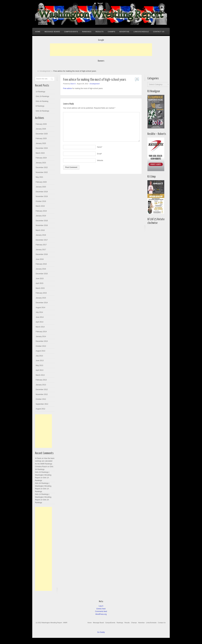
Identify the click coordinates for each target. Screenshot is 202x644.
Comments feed (101, 611)
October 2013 (41, 346)
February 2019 (41, 211)
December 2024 (42, 148)
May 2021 (39, 177)
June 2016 (40, 259)
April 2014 (40, 322)
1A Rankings (40, 92)
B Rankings (40, 106)
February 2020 (41, 182)
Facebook (153, 12)
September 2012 (42, 404)
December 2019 (42, 192)
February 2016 (41, 264)
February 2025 (41, 139)
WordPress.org (101, 614)
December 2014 (42, 303)
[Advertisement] (101, 50)
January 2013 (41, 385)
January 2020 (41, 187)
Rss (164, 12)
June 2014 (40, 317)
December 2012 (42, 390)
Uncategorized (45, 71)
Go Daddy (101, 632)
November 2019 (42, 196)
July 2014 (39, 312)
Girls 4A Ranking (42, 101)
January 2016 (41, 269)
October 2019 (41, 201)
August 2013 (40, 351)
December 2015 (42, 274)
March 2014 (40, 327)
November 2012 (42, 394)
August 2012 (40, 409)
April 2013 (40, 370)
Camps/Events (71, 32)
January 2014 (41, 336)
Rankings (87, 32)
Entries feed (101, 609)
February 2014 (41, 332)
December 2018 (42, 221)
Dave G (73, 84)
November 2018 (42, 225)
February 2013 (41, 380)
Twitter (160, 12)
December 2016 (42, 254)
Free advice (68, 88)
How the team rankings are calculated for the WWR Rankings (45, 461)
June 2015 (40, 279)
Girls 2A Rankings (42, 96)
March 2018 (40, 230)
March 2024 (40, 153)
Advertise (124, 32)
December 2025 (42, 134)
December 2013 (42, 341)
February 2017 (41, 245)
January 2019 (41, 216)
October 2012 (41, 399)
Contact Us (159, 32)
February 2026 (41, 124)
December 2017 (42, 240)
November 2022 (42, 172)
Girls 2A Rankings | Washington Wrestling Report (43, 475)
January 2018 (41, 235)
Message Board (52, 32)
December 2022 (42, 167)
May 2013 (39, 365)
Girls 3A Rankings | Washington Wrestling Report (43, 486)
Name (100, 147)
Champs (111, 32)
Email (100, 154)
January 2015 (41, 298)
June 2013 (40, 361)
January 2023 (41, 163)
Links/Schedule (141, 32)
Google (157, 12)
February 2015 (41, 293)
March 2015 (40, 288)
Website (100, 160)
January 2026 (41, 129)
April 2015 (40, 283)
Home (38, 32)
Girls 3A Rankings (42, 111)
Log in (101, 606)
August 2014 (40, 308)
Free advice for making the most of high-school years (95, 80)
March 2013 (40, 375)
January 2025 (41, 143)
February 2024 (41, 158)
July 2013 (39, 356)
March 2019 (40, 206)
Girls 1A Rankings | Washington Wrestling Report (43, 497)
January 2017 (41, 250)
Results (100, 32)
